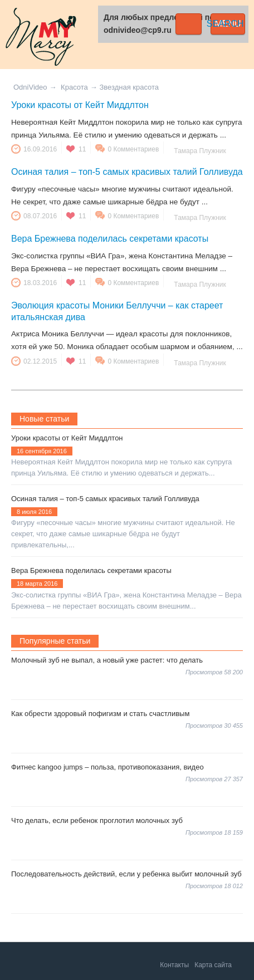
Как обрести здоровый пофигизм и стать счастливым (100, 714)
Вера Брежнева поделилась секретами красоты (110, 239)
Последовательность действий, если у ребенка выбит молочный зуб (126, 874)
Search (189, 24)
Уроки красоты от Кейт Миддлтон (80, 105)
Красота (74, 87)
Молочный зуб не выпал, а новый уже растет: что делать (107, 660)
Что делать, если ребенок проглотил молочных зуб (97, 820)
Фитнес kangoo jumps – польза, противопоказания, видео (108, 767)
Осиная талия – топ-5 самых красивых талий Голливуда (127, 172)
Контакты (174, 965)
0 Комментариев (133, 149)
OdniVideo (30, 87)
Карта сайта (213, 965)
